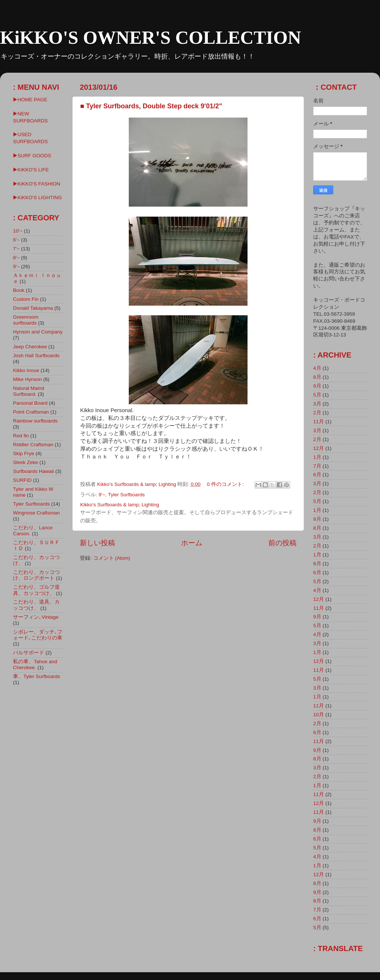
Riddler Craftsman (33, 445)
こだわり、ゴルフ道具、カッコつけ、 (36, 590)
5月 (317, 395)
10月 (319, 715)
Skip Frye (24, 453)
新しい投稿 (97, 543)
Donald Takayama (33, 308)
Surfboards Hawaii (33, 471)
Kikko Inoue (26, 370)
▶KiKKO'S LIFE (31, 170)
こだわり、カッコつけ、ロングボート (36, 575)
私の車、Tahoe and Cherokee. (35, 665)
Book (19, 290)
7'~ (16, 249)
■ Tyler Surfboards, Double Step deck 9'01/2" (151, 106)
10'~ (18, 231)
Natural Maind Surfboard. (29, 391)
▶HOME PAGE (30, 100)
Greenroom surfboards (26, 320)
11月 (319, 422)
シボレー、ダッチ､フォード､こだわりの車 (38, 635)
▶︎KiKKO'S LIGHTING (37, 198)
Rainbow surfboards (35, 421)
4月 (317, 368)
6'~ (16, 240)
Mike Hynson (27, 379)
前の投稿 (282, 543)
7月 (317, 466)
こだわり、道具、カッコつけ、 (36, 605)
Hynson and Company (38, 332)
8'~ (16, 258)
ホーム (192, 543)
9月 (317, 386)
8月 (317, 377)
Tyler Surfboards (126, 495)
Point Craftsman (31, 412)
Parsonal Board (30, 403)
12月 (319, 448)
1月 (317, 457)
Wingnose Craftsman (36, 513)
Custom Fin (26, 299)
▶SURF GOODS (32, 156)
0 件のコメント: (226, 484)
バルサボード (29, 653)
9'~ (102, 495)
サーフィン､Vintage (36, 617)
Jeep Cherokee (30, 347)
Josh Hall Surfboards (36, 356)
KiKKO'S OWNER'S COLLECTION (150, 37)
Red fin (21, 436)
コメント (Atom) (112, 558)
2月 (317, 413)
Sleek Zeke (26, 462)
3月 (317, 404)
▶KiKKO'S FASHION (37, 184)
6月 (317, 475)
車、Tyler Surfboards (37, 676)
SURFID (22, 480)
